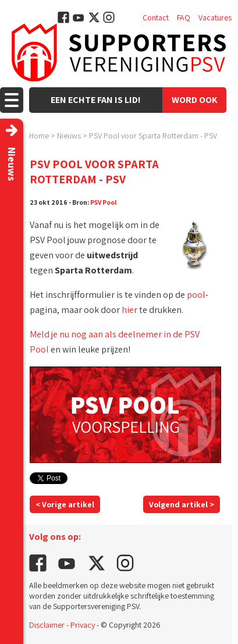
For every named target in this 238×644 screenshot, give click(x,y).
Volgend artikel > (182, 504)
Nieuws (69, 136)
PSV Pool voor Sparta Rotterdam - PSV (153, 136)
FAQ (184, 17)
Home (39, 136)
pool (196, 295)
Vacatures (215, 17)
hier (129, 310)
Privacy (83, 625)
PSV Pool (104, 202)
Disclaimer (47, 625)
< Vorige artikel (65, 504)
